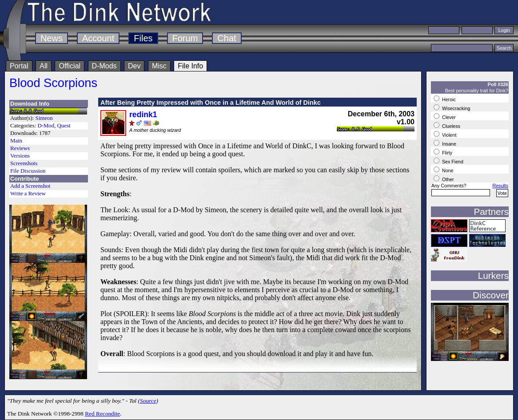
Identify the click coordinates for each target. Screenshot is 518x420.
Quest (64, 126)
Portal (19, 66)
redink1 (143, 115)
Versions (20, 156)
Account (98, 38)
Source (148, 401)
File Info (190, 66)
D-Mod (46, 126)
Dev (134, 66)
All (44, 66)
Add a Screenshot (30, 186)
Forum (185, 38)
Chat (227, 38)
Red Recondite (102, 414)
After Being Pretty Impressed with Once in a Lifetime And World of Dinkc (211, 103)
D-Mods (104, 66)
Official (70, 66)
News (52, 38)
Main (16, 141)
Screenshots (24, 163)
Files (143, 38)
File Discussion (28, 171)
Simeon (44, 118)
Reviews (20, 148)
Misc (159, 66)
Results (500, 186)
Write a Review (28, 194)
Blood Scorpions (53, 83)
